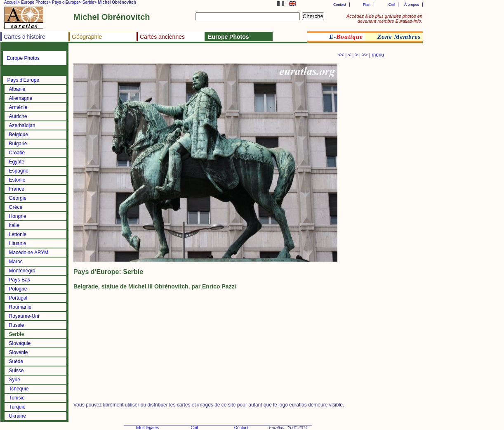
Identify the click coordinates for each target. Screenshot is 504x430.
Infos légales (147, 428)
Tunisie (17, 398)
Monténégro (22, 271)
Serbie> (90, 2)
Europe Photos (23, 58)
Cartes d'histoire (25, 37)
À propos (412, 5)
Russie (17, 325)
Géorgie (18, 198)
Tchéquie (19, 389)
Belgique (19, 135)
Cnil (391, 5)
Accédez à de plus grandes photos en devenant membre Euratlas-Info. (384, 19)
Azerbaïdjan (22, 125)
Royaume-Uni (24, 316)
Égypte (17, 162)
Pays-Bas (20, 280)
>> (365, 55)
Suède (16, 361)
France (17, 189)
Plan (367, 5)
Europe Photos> (36, 2)
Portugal (18, 298)
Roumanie (20, 307)
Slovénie (19, 352)
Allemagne (21, 98)
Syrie (15, 380)
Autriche (18, 116)
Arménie (18, 107)
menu (378, 55)
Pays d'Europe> (67, 2)
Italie (14, 225)
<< (341, 55)
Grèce (16, 207)
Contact (340, 5)
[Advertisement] (170, 56)
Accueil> (12, 2)
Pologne (18, 289)
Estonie (17, 180)
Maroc (16, 262)
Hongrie (18, 216)
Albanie (17, 89)
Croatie (17, 153)
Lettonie (18, 234)
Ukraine (18, 416)
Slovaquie (20, 343)
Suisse (16, 371)
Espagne (19, 171)
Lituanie (18, 243)
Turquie (17, 407)
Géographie (87, 37)
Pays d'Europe (24, 80)
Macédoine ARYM (29, 253)
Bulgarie (18, 144)
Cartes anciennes (162, 37)
